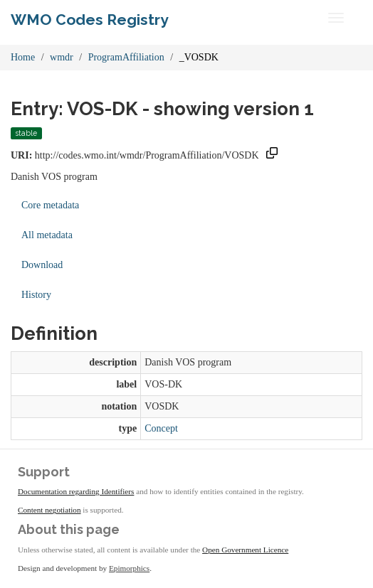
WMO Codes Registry (90, 20)
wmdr (62, 57)
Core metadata (50, 205)
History (36, 295)
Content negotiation (49, 510)
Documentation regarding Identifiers (76, 491)
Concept (161, 428)
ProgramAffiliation (126, 57)
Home (23, 57)
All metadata (47, 235)
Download (42, 265)
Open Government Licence (245, 550)
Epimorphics (129, 568)
